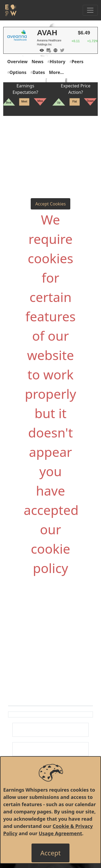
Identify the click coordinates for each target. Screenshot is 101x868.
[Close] (50, 853)
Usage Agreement (60, 833)
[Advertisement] (50, 145)
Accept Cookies (50, 204)
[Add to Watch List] (40, 50)
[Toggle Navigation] (90, 10)
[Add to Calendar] (47, 50)
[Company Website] (54, 50)
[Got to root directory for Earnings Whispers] (10, 10)
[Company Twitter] (61, 50)
